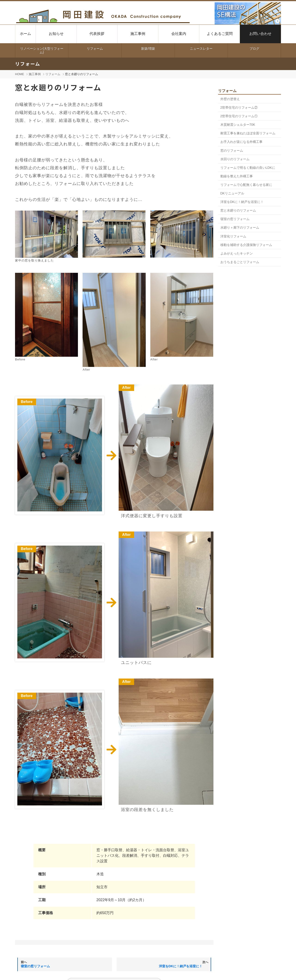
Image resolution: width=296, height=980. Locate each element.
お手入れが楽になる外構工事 (241, 142)
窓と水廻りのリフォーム (238, 210)
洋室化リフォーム (233, 236)
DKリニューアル (232, 193)
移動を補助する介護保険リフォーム (246, 245)
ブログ (254, 49)
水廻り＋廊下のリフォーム (240, 227)
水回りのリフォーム (235, 159)
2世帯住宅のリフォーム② (239, 108)
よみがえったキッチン (237, 253)
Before (27, 402)
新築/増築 (148, 49)
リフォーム (95, 49)
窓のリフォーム (232, 151)
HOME (20, 74)
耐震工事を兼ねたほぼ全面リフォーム (248, 133)
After (126, 388)
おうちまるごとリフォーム (240, 262)
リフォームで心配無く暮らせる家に (246, 185)
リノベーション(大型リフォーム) (42, 50)
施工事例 (35, 74)
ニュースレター (201, 49)
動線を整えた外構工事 (237, 176)
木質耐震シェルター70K (238, 125)
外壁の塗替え (230, 99)
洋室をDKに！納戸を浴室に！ (242, 202)
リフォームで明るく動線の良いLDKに (248, 168)
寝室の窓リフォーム (235, 219)
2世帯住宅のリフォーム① (239, 116)
